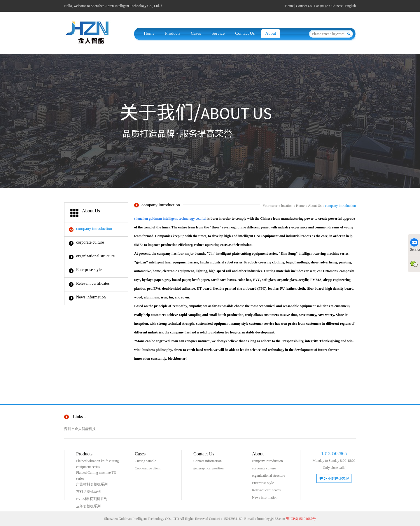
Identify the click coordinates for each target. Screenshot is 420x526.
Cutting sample (145, 461)
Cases (196, 33)
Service (218, 33)
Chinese (337, 6)
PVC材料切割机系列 (92, 499)
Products (173, 33)
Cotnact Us (304, 6)
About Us (315, 206)
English (350, 6)
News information (91, 297)
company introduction (94, 229)
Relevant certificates (93, 283)
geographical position (209, 468)
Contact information (208, 461)
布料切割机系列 (88, 492)
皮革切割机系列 (88, 506)
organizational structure (95, 256)
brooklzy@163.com (271, 519)
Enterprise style (89, 270)
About (271, 33)
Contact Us (245, 33)
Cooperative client (148, 468)
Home (289, 6)
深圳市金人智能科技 (80, 429)
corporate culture (90, 242)
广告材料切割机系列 (92, 484)
